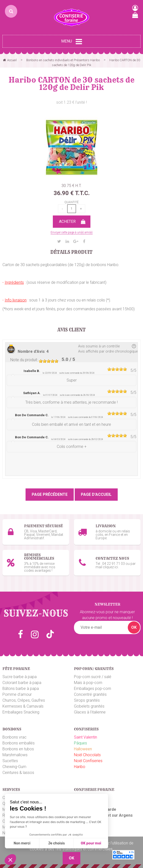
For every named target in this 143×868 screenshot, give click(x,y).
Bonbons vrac (14, 737)
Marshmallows (15, 755)
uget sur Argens (117, 815)
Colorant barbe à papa (22, 683)
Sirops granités (87, 700)
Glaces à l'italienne (90, 712)
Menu (72, 42)
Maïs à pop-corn (88, 683)
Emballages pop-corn (93, 689)
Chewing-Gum (14, 767)
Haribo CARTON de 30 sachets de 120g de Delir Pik (71, 84)
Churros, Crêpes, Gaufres (24, 700)
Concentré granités (90, 694)
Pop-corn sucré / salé (93, 677)
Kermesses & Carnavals (23, 706)
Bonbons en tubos (18, 749)
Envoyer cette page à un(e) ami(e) (72, 232)
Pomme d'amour (17, 694)
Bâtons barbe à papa (21, 689)
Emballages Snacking (21, 712)
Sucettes (10, 761)
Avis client (72, 330)
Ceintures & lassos (18, 773)
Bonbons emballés (19, 743)
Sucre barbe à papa (20, 677)
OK (134, 627)
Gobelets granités (89, 706)
